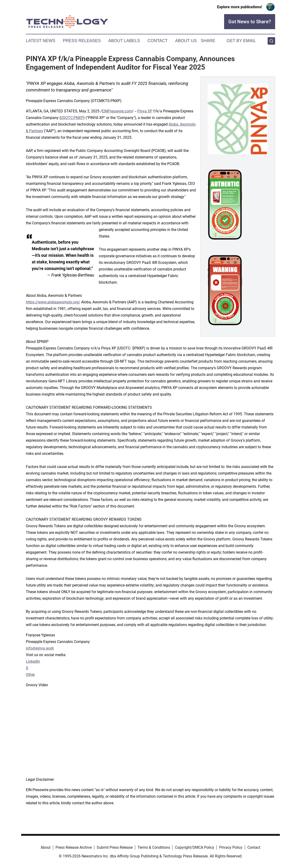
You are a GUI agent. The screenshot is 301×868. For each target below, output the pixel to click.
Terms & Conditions (154, 847)
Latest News (41, 41)
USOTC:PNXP (72, 118)
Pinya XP (145, 111)
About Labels (124, 41)
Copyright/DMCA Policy (195, 847)
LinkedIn (33, 661)
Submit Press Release (115, 847)
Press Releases (82, 41)
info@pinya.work (40, 648)
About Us (186, 41)
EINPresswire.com (117, 111)
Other (30, 675)
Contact (158, 41)
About (46, 847)
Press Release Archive (74, 847)
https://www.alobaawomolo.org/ (53, 302)
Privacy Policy (231, 847)
